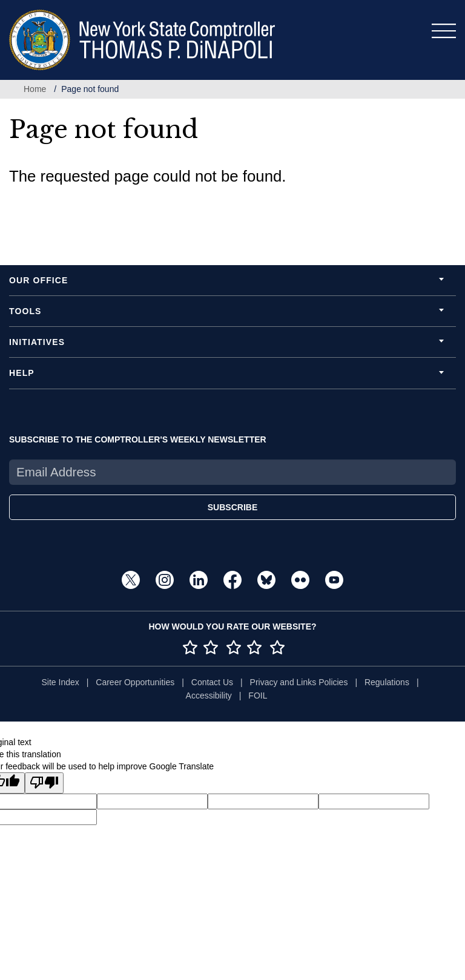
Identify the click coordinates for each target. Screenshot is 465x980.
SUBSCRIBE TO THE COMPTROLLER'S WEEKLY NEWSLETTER (138, 439)
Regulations (387, 682)
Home (35, 89)
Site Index (60, 682)
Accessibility (209, 696)
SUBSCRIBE (232, 507)
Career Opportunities (135, 682)
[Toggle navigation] (444, 31)
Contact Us (212, 682)
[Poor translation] (44, 783)
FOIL (258, 696)
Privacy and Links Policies (299, 682)
